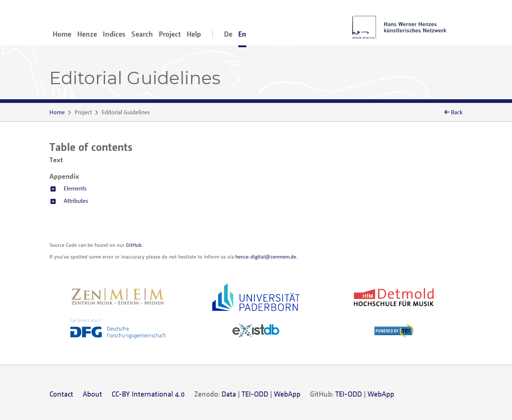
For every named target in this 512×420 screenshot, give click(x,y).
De (228, 34)
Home (62, 34)
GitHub (134, 245)
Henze (87, 34)
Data (229, 394)
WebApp (287, 394)
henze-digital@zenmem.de (266, 257)
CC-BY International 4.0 (148, 394)
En (242, 34)
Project (170, 34)
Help (194, 34)
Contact (61, 394)
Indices (114, 34)
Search (142, 34)
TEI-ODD (255, 394)
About (92, 394)
